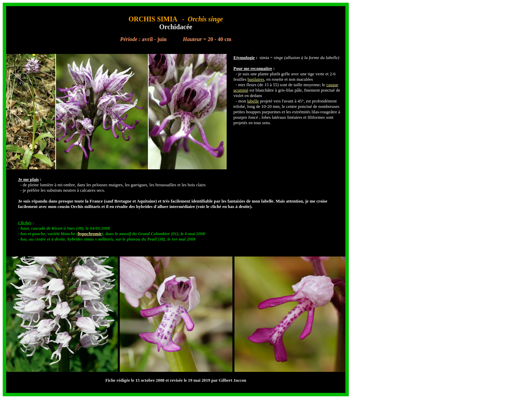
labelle (253, 101)
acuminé (241, 90)
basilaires (256, 79)
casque (332, 85)
